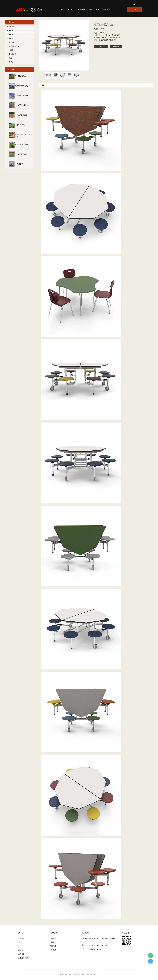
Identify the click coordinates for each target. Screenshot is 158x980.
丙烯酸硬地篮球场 (21, 96)
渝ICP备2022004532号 (90, 974)
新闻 (98, 9)
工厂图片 (53, 950)
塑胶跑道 (12, 26)
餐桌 (10, 58)
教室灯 (11, 62)
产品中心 (81, 9)
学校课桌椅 (12, 54)
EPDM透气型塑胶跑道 (22, 106)
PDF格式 (116, 46)
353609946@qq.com (93, 949)
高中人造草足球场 (21, 144)
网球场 (11, 38)
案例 (90, 9)
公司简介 (53, 939)
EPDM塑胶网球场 (21, 115)
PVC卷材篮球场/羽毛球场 (22, 136)
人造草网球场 (20, 125)
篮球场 (11, 34)
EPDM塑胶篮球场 (21, 154)
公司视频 (53, 946)
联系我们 (106, 9)
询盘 (135, 9)
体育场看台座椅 (14, 46)
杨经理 (150, 961)
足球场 (11, 30)
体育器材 (12, 42)
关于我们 (71, 9)
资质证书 (53, 942)
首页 (62, 9)
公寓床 (11, 50)
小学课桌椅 (19, 164)
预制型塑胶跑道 (21, 76)
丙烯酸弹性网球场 (21, 86)
